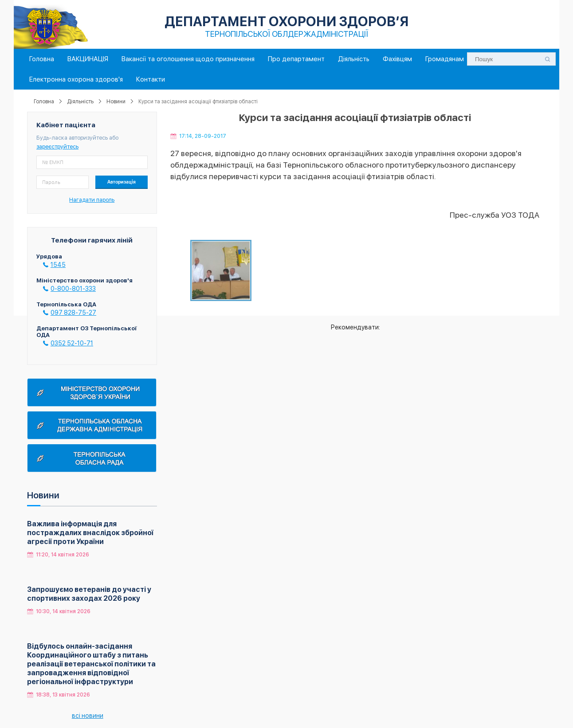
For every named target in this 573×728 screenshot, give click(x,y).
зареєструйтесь (57, 147)
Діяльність (354, 59)
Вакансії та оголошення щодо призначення (188, 59)
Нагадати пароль (92, 200)
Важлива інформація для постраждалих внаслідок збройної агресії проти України (90, 533)
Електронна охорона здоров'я (76, 79)
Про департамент (296, 59)
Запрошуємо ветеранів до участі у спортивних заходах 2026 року (89, 594)
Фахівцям (397, 59)
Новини (116, 102)
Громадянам (445, 59)
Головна (42, 59)
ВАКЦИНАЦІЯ (88, 59)
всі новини (88, 716)
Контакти (151, 79)
